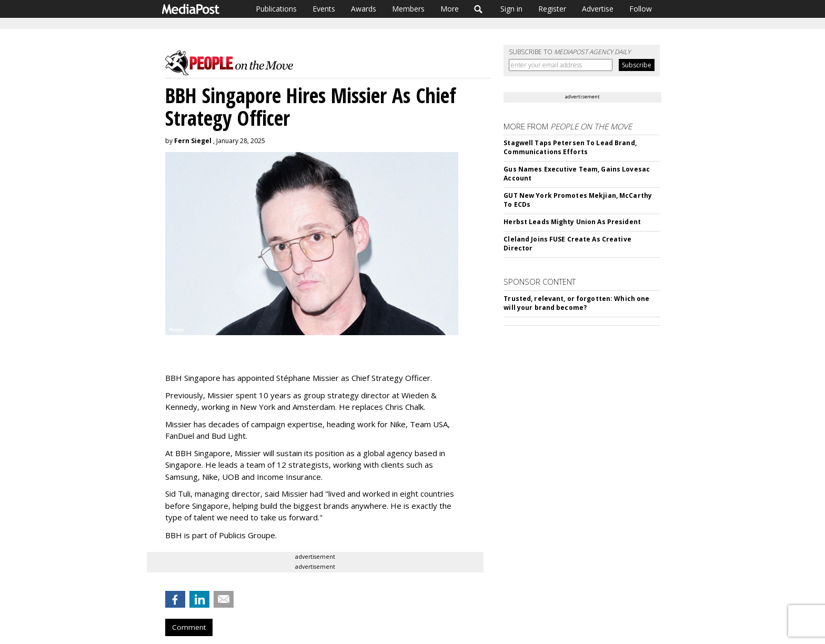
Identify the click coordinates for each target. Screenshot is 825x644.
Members (408, 9)
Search (479, 9)
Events (324, 9)
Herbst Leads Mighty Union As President (572, 222)
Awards (364, 9)
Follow (641, 9)
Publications (276, 9)
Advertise (598, 9)
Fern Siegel (193, 141)
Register (552, 9)
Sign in (511, 9)
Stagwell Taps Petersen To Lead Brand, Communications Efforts (570, 147)
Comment (189, 627)
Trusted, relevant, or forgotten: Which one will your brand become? (576, 303)
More (450, 9)
